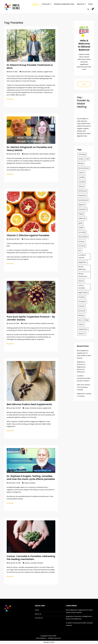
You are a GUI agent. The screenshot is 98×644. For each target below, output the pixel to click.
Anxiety (27, 563)
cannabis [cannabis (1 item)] (82, 182)
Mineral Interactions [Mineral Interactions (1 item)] (83, 275)
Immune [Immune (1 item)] (81, 241)
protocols (50, 323)
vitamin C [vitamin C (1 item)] (82, 334)
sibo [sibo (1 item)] (80, 320)
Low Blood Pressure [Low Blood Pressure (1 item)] (82, 256)
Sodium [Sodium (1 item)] (81, 325)
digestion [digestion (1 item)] (82, 205)
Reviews (39, 408)
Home (37, 610)
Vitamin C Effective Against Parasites (28, 235)
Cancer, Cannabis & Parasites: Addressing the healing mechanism (31, 558)
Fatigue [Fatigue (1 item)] (81, 214)
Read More (10, 99)
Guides (34, 72)
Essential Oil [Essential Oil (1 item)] (83, 209)
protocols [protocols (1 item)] (82, 311)
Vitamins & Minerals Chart (64, 4)
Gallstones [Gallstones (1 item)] (82, 218)
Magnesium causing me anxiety (84, 395)
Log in (84, 84)
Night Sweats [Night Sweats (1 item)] (83, 293)
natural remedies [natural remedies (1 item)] (82, 287)
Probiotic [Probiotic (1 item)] (82, 306)
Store (90, 4)
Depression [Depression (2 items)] (82, 196)
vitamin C (45, 239)
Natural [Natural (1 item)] (81, 281)
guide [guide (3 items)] (80, 223)
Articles (35, 4)
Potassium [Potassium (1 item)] (82, 302)
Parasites (40, 72)
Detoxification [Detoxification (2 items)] (83, 200)
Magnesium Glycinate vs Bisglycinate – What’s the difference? (82, 367)
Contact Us (39, 618)
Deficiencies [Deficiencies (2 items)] (83, 191)
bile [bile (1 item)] (88, 159)
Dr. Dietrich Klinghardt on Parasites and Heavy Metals (29, 149)
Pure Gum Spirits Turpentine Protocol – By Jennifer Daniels (31, 318)
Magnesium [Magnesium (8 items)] (83, 262)
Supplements (48, 72)
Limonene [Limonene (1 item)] (82, 246)
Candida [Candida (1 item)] (81, 177)
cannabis (33, 563)
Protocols (46, 4)
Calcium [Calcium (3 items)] (81, 173)
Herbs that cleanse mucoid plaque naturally (84, 387)
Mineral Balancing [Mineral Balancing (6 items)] (82, 268)
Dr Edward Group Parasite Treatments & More (30, 66)
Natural (32, 239)
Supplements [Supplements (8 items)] (83, 329)
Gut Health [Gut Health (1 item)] (82, 232)
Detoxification (26, 72)
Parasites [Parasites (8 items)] (82, 297)
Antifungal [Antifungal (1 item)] (82, 154)
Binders (26, 154)
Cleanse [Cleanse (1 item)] (81, 186)
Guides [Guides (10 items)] (81, 228)
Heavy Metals (44, 154)
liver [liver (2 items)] (80, 250)
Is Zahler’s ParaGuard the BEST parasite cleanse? (84, 378)
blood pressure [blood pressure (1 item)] (84, 168)
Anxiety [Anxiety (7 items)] (81, 159)
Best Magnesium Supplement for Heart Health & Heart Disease (84, 354)
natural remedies (34, 323)
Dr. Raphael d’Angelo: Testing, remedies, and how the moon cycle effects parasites (31, 478)
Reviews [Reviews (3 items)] (81, 315)
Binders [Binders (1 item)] (81, 163)
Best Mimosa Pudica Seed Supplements (29, 404)
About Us (80, 4)
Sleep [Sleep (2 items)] (86, 320)
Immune (27, 239)
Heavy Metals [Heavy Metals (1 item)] (83, 237)
